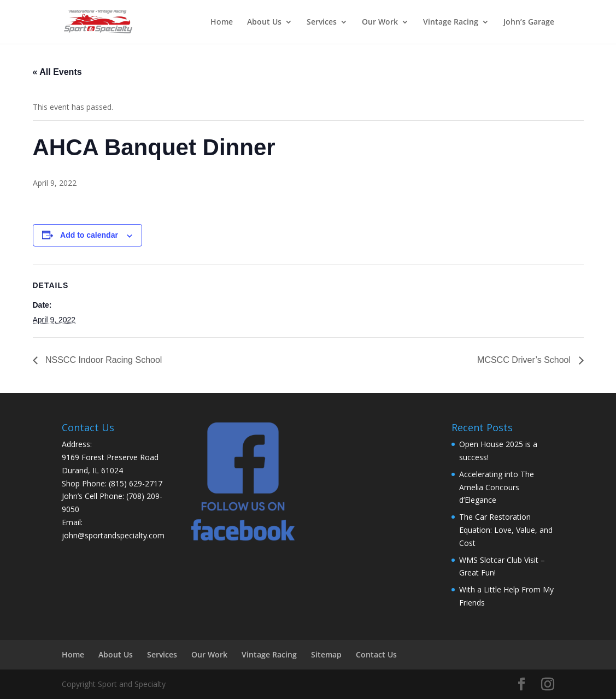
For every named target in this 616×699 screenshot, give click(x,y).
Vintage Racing (451, 22)
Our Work (380, 22)
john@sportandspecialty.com (113, 535)
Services (322, 22)
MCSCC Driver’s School (525, 360)
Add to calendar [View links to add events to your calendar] (89, 235)
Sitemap (326, 654)
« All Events (57, 72)
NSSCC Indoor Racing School (103, 360)
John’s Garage (529, 22)
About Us (264, 22)
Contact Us (376, 654)
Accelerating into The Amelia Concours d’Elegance (497, 487)
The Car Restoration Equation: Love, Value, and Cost (506, 530)
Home (222, 22)
